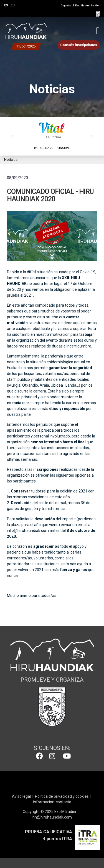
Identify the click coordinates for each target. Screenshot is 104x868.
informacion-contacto (52, 802)
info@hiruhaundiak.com (28, 531)
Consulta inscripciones (79, 45)
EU (13, 5)
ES (6, 5)
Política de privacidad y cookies (62, 796)
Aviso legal (21, 796)
